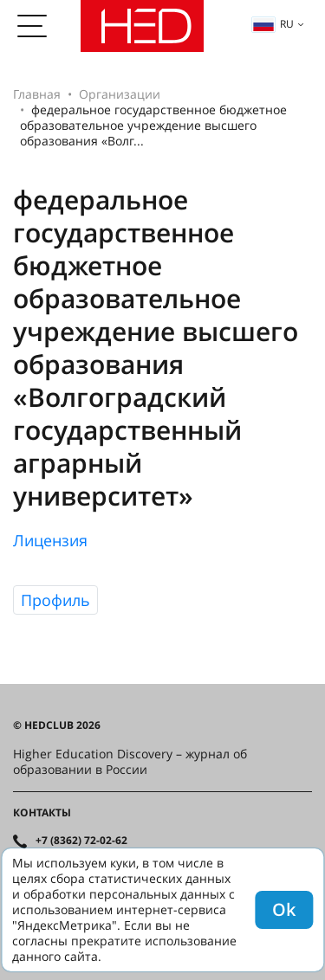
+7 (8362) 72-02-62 (81, 841)
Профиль (55, 600)
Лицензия (50, 540)
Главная (37, 94)
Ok (284, 909)
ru (273, 24)
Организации (120, 94)
